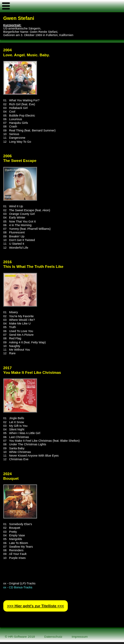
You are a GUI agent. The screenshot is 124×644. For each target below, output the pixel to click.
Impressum (80, 637)
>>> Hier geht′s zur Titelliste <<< (35, 606)
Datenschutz (53, 637)
